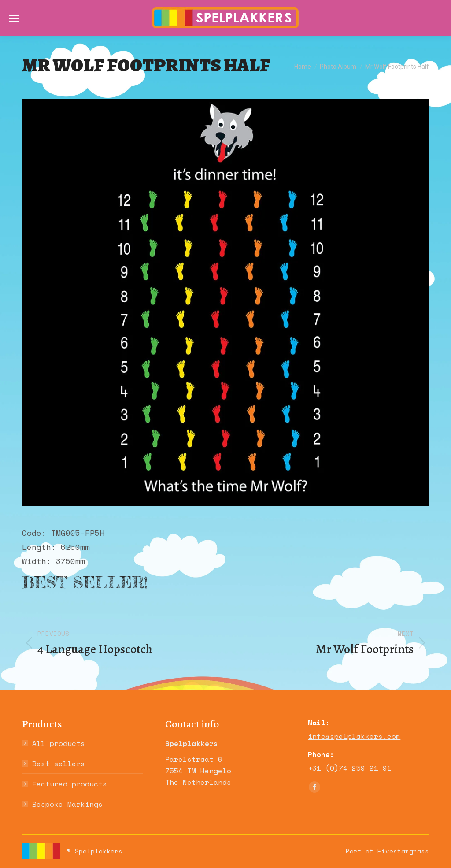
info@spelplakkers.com (354, 736)
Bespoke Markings (67, 804)
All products (59, 743)
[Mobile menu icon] (14, 18)
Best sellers (59, 764)
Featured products (70, 784)
